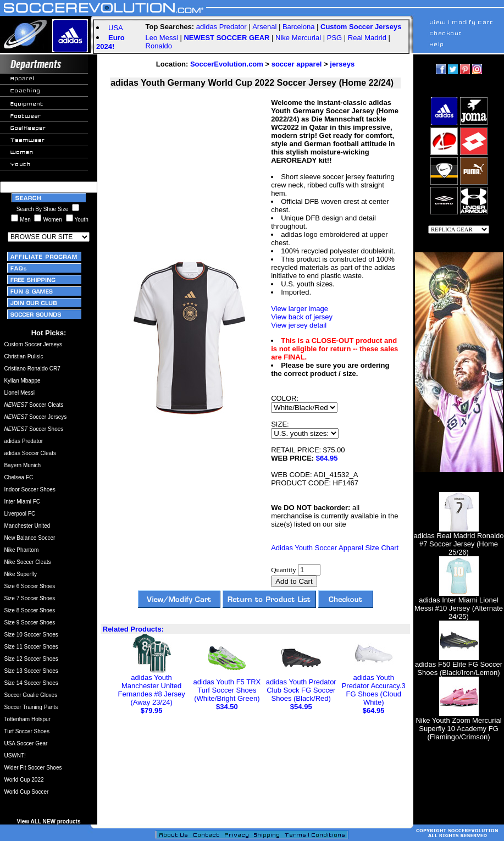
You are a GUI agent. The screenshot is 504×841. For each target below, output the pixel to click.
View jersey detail (299, 325)
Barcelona (299, 27)
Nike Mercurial (298, 38)
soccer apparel (297, 64)
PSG (334, 38)
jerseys (342, 64)
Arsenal (264, 27)
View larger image (300, 309)
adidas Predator (221, 27)
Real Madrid (367, 38)
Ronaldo (159, 46)
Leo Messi (162, 38)
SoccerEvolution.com (227, 64)
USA (116, 28)
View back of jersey (302, 317)
